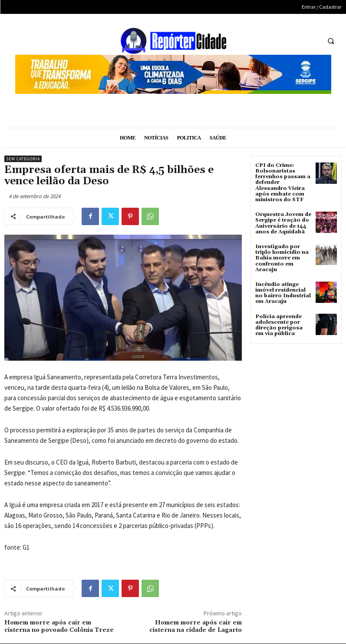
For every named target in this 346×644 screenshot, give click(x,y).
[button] (331, 41)
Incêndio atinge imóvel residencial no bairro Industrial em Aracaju (283, 293)
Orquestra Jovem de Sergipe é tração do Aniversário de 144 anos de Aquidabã (283, 223)
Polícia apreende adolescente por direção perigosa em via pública (279, 325)
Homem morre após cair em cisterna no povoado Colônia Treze (59, 626)
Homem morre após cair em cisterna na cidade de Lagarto (196, 626)
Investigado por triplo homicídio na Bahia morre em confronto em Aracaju (282, 258)
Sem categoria (23, 159)
